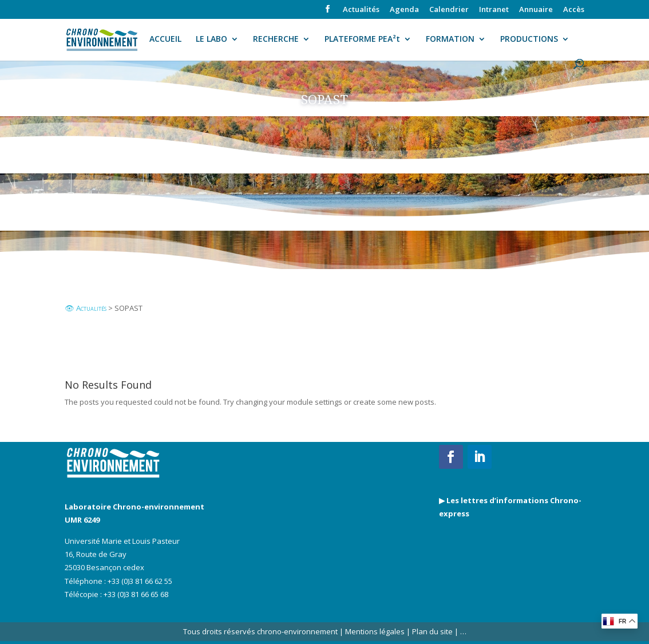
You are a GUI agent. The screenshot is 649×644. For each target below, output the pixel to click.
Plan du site (432, 631)
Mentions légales (375, 631)
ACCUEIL (165, 39)
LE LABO (211, 39)
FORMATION (450, 39)
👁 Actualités (86, 308)
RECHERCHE (276, 39)
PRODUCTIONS (529, 39)
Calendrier (449, 10)
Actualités (361, 10)
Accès (574, 10)
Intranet (494, 10)
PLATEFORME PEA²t (362, 39)
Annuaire (536, 10)
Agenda (404, 10)
